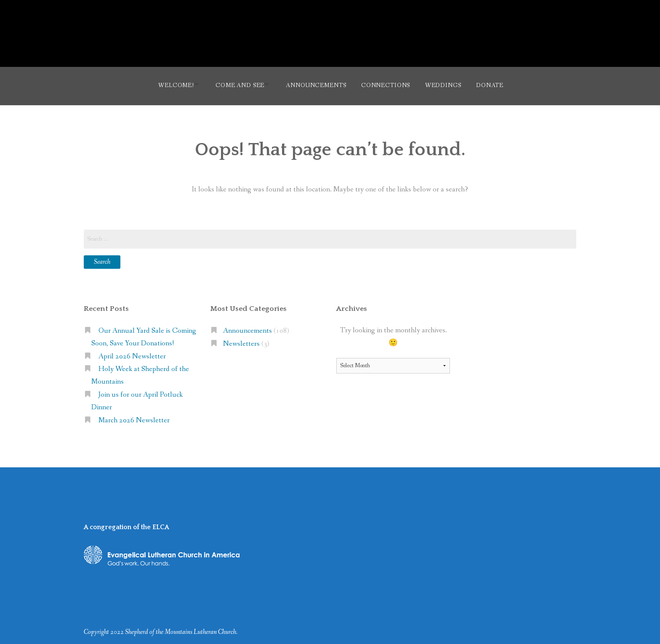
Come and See (236, 85)
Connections (387, 85)
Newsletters (241, 341)
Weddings (447, 85)
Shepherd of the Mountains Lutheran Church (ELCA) (330, 29)
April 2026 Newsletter (132, 354)
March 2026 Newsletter (134, 418)
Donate (495, 85)
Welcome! (169, 85)
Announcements (316, 85)
